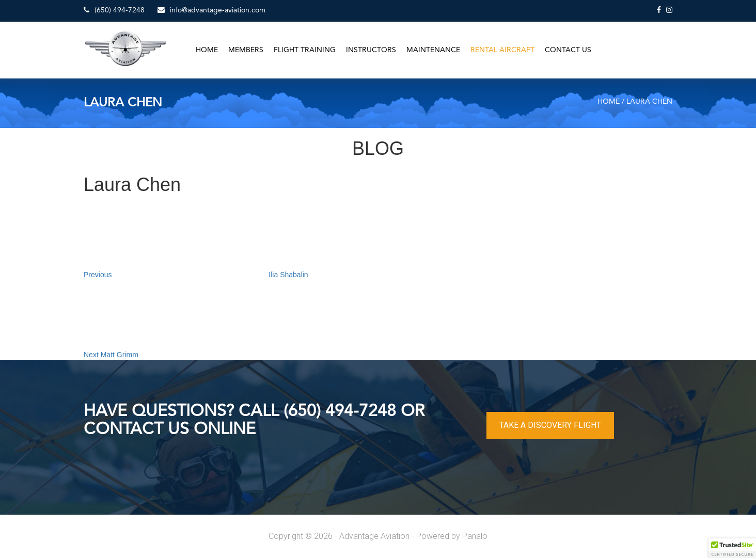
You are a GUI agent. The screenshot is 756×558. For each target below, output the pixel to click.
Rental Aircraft (502, 50)
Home (207, 50)
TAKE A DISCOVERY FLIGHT (550, 425)
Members (246, 50)
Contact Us (568, 50)
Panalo (475, 536)
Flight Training (305, 50)
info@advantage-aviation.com (211, 10)
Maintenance (433, 50)
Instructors (371, 50)
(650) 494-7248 (114, 10)
